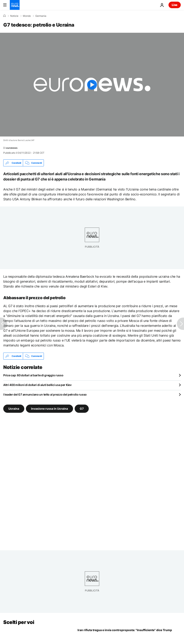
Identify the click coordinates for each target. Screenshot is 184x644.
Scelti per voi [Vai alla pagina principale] (19, 622)
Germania (41, 16)
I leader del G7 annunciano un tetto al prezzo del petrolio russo (45, 394)
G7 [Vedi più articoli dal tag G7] (82, 409)
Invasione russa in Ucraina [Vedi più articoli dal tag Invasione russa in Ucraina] (49, 409)
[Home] (4, 16)
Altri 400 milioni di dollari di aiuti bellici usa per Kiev (37, 385)
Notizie (14, 16)
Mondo (27, 16)
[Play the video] (92, 85)
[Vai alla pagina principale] (15, 5)
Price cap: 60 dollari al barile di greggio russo (33, 375)
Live (175, 5)
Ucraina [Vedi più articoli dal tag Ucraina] (14, 409)
